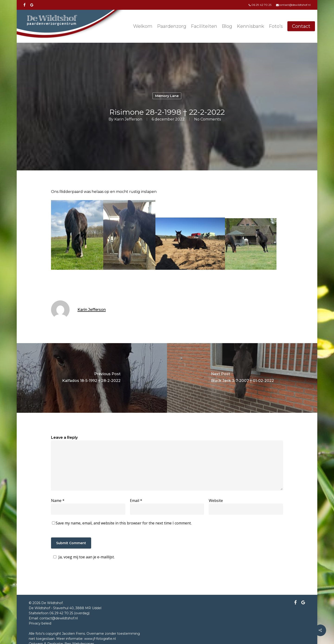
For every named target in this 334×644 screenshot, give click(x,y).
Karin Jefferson (128, 119)
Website (216, 501)
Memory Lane (167, 96)
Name (58, 501)
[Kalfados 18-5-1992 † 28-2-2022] (91, 378)
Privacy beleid (40, 623)
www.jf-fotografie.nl (100, 639)
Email (136, 501)
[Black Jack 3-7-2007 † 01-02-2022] (243, 378)
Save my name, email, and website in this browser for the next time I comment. (124, 523)
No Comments (207, 119)
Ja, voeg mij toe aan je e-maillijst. (83, 557)
